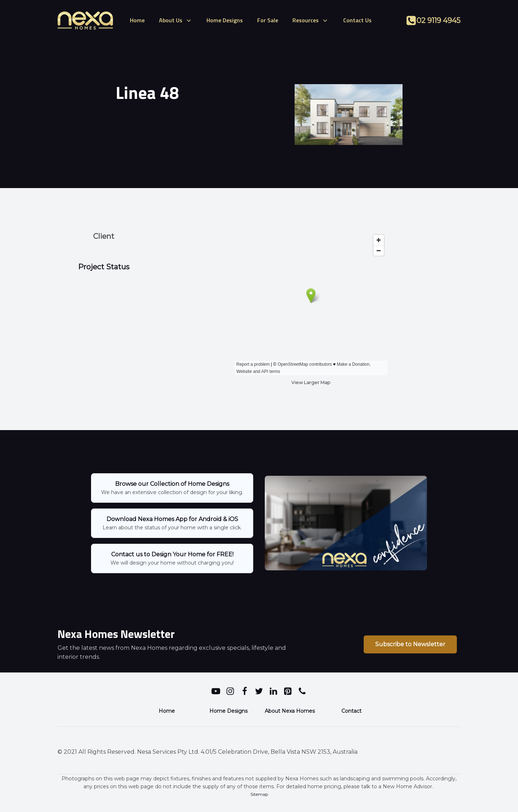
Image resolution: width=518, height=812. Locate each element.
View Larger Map (311, 382)
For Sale (268, 20)
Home (137, 20)
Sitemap (259, 794)
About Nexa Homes (290, 711)
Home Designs (225, 20)
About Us (176, 20)
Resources (311, 20)
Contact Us (357, 20)
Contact (351, 711)
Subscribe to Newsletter (410, 644)
